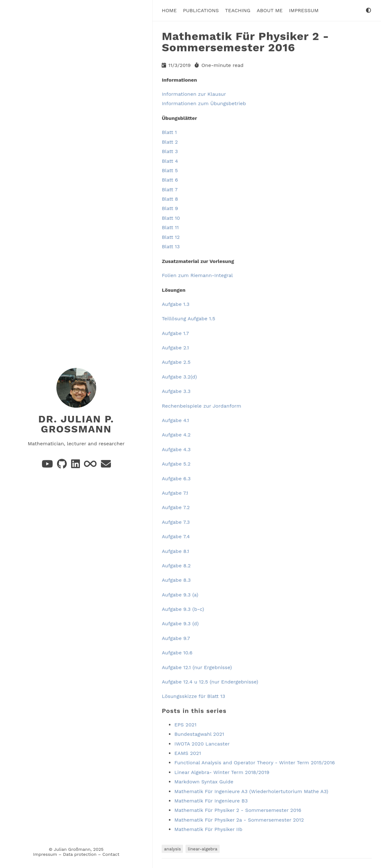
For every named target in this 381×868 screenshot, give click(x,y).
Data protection (80, 854)
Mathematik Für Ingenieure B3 (211, 801)
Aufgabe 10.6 (177, 652)
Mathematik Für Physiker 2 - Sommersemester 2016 (238, 810)
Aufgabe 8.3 (176, 580)
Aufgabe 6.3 (176, 478)
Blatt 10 (171, 218)
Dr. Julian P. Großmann (76, 424)
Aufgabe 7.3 (176, 522)
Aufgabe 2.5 (176, 362)
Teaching (238, 10)
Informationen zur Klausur (194, 94)
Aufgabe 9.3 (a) (180, 594)
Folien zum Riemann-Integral (197, 275)
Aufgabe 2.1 (175, 347)
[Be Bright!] (91, 465)
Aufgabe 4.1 (175, 420)
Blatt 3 (170, 151)
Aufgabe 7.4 (176, 536)
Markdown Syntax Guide (204, 781)
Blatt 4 (170, 160)
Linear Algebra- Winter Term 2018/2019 (222, 772)
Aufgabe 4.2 (176, 434)
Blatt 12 (171, 237)
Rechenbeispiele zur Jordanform (201, 406)
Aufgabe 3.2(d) (179, 377)
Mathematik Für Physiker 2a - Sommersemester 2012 (239, 820)
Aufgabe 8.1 (175, 551)
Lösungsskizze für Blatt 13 (193, 696)
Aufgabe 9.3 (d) (180, 623)
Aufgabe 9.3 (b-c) (183, 609)
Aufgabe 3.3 (176, 391)
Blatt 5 (170, 170)
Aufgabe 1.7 (175, 333)
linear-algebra (202, 848)
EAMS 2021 (188, 753)
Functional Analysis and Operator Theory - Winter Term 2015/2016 (254, 762)
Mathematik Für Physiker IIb (208, 829)
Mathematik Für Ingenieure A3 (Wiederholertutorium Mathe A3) (251, 791)
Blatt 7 (170, 189)
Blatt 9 (170, 208)
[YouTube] (48, 465)
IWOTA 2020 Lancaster (202, 744)
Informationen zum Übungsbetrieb (204, 103)
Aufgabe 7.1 (175, 493)
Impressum (45, 854)
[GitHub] (63, 465)
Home (169, 10)
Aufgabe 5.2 (176, 464)
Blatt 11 (170, 227)
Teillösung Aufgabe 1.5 (188, 318)
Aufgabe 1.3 (175, 304)
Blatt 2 (170, 142)
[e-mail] (106, 465)
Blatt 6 (170, 180)
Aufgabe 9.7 (176, 638)
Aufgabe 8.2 (176, 565)
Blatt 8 (170, 199)
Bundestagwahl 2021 (199, 734)
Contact (111, 854)
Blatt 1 (169, 132)
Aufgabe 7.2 (176, 507)
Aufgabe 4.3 (176, 449)
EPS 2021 (185, 724)
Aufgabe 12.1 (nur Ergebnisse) (197, 667)
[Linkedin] (76, 465)
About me (270, 10)
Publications (201, 10)
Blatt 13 (171, 246)
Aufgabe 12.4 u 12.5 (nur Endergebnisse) (210, 682)
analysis (172, 848)
